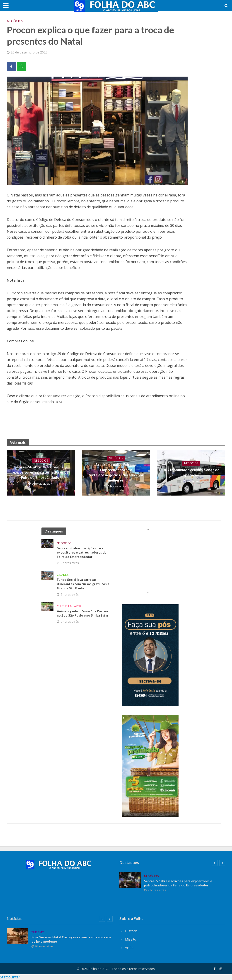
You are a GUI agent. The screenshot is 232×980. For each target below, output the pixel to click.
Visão (129, 948)
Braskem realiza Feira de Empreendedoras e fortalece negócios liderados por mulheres (116, 472)
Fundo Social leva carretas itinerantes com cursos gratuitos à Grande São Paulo (83, 584)
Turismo (38, 932)
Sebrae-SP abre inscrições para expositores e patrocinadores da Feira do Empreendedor (41, 472)
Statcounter (10, 977)
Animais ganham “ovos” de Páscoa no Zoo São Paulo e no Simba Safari (83, 613)
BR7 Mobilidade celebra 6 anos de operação (191, 472)
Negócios (15, 21)
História (131, 931)
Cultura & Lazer (69, 606)
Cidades (63, 575)
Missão (131, 939)
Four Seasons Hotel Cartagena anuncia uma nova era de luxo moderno (71, 939)
